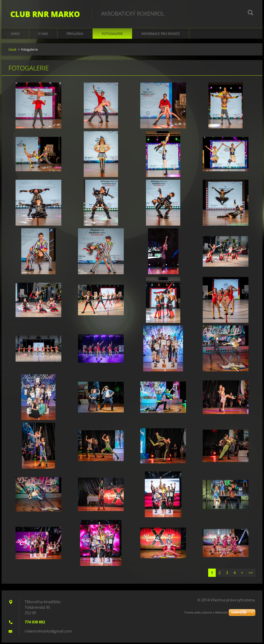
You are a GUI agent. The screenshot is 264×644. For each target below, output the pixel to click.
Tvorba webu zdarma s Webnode (206, 612)
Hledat (251, 13)
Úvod (15, 35)
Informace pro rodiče (161, 35)
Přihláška (75, 35)
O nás (43, 35)
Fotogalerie (112, 35)
